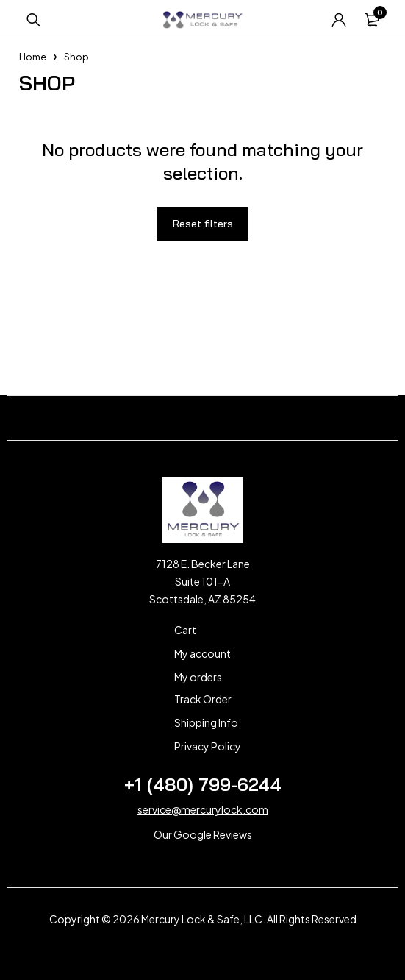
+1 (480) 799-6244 (203, 784)
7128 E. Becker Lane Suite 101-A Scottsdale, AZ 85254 (202, 581)
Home (33, 57)
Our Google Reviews (203, 834)
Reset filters (203, 224)
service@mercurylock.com (203, 809)
